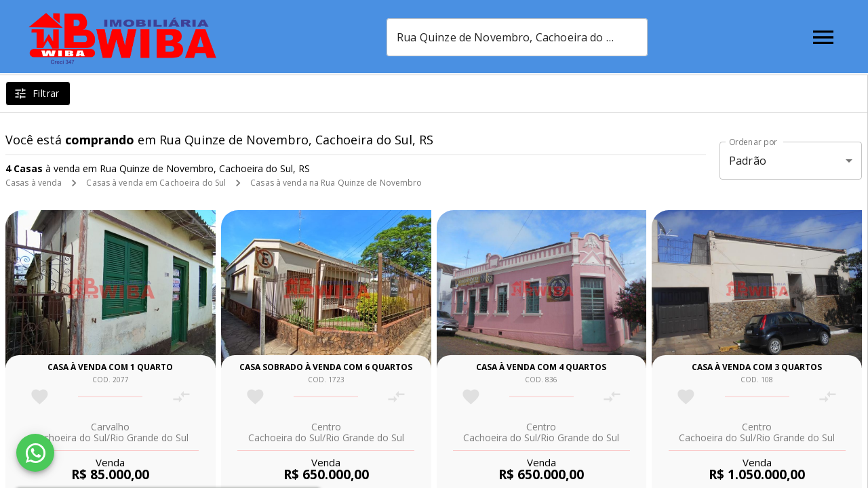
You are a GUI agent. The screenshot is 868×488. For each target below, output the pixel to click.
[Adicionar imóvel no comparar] (181, 397)
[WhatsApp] (35, 453)
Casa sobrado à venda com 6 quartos (326, 367)
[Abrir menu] (823, 37)
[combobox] (525, 37)
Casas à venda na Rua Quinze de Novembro (336, 183)
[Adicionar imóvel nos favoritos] (40, 397)
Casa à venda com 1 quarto (110, 367)
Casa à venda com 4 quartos (541, 367)
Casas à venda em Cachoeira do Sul (156, 183)
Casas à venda (34, 183)
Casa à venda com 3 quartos (757, 367)
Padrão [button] (748, 161)
